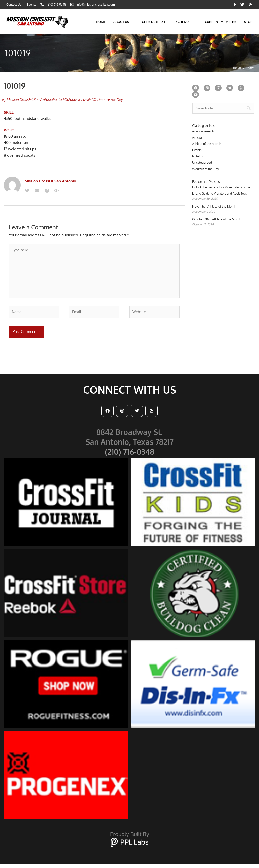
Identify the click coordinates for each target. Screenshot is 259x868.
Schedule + (186, 22)
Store (249, 22)
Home (101, 22)
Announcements (203, 131)
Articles (197, 138)
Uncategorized (202, 164)
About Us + (124, 22)
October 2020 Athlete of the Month (217, 222)
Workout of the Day (107, 100)
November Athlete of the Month (214, 209)
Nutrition (198, 157)
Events (197, 151)
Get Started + (155, 22)
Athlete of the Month (207, 144)
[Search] (249, 108)
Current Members (221, 22)
